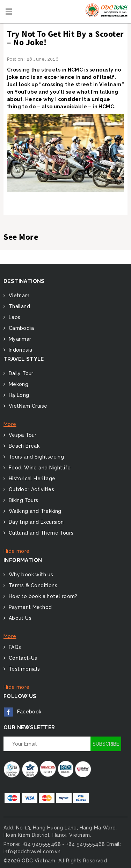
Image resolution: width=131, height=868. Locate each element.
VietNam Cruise (27, 406)
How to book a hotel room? (42, 596)
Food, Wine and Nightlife (39, 468)
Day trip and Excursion (35, 522)
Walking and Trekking (34, 511)
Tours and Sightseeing (35, 457)
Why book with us (30, 575)
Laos (14, 317)
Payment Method (29, 607)
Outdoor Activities (31, 489)
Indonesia (20, 350)
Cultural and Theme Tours (40, 533)
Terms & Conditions (32, 585)
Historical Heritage (31, 479)
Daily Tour (20, 373)
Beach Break (23, 446)
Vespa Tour (22, 435)
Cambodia (20, 328)
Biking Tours (23, 500)
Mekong (18, 384)
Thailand (19, 306)
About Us (19, 618)
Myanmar (19, 339)
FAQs (14, 647)
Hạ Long (18, 395)
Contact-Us (22, 658)
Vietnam (18, 296)
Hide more (17, 551)
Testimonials (23, 669)
